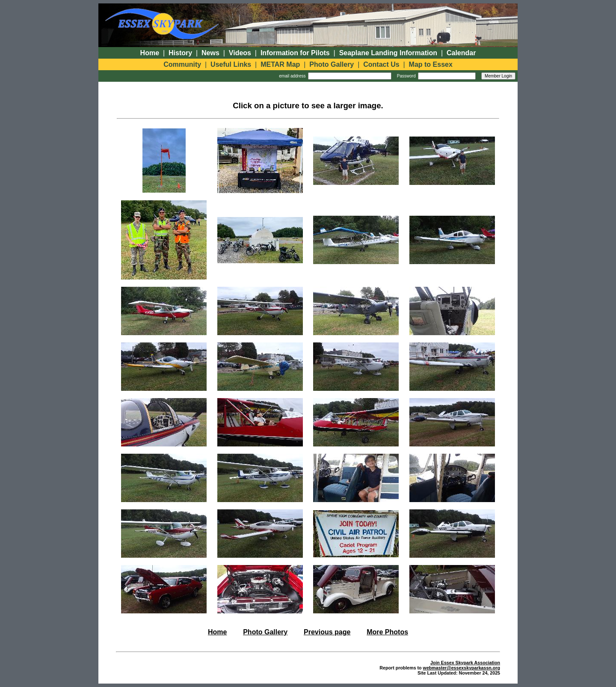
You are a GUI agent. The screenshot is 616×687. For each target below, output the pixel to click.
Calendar (461, 53)
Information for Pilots (295, 53)
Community (182, 64)
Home (150, 53)
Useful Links (231, 64)
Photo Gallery (332, 64)
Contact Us (381, 64)
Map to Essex (431, 64)
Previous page (327, 632)
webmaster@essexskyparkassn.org (462, 668)
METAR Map (280, 64)
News (210, 53)
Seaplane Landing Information (388, 53)
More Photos (387, 632)
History (180, 53)
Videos (240, 53)
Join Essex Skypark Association (465, 663)
